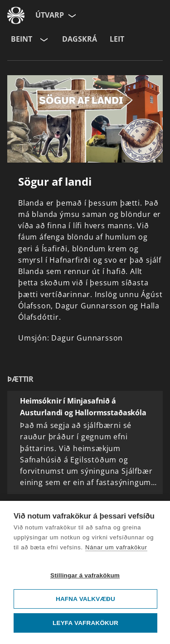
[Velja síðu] (71, 15)
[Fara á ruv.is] (16, 15)
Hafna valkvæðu (85, 599)
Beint (22, 39)
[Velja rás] (43, 39)
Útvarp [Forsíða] (50, 15)
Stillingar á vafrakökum (85, 575)
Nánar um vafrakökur (116, 547)
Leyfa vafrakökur (85, 623)
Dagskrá (80, 39)
